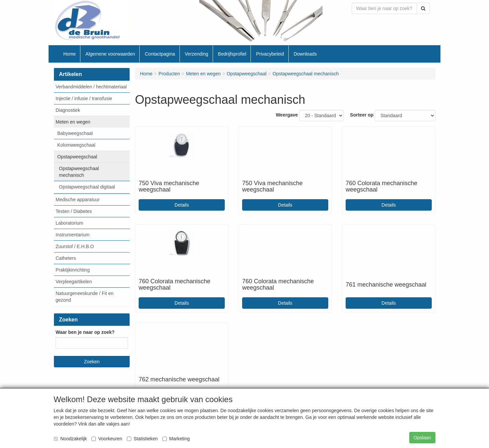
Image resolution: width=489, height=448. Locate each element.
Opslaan (422, 438)
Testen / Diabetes (74, 211)
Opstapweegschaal (77, 157)
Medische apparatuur (78, 200)
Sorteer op (362, 115)
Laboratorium (69, 223)
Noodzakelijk (70, 439)
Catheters (66, 258)
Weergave (287, 115)
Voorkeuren (107, 439)
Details (182, 205)
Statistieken (142, 439)
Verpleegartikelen (74, 282)
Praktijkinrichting (73, 270)
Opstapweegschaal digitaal (87, 187)
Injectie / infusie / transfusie (84, 98)
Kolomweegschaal (76, 145)
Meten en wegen (73, 122)
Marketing (176, 439)
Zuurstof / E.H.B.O (75, 246)
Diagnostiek (68, 110)
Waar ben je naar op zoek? (85, 332)
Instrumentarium (73, 235)
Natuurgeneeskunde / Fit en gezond (85, 297)
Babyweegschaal (75, 133)
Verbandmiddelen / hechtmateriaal (91, 87)
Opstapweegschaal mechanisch (79, 172)
